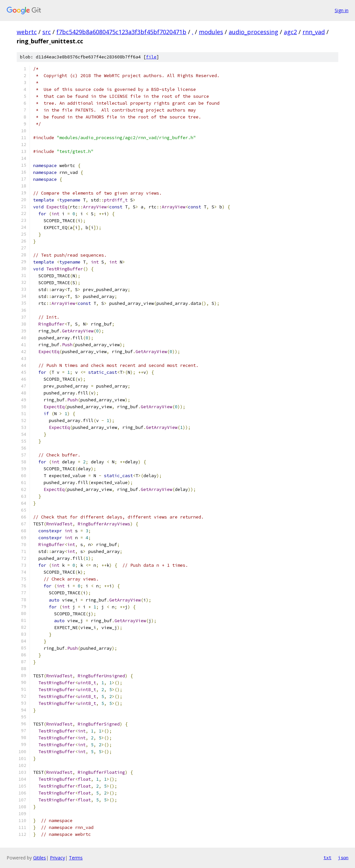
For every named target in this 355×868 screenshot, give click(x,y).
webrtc (27, 32)
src (47, 32)
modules (211, 32)
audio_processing (253, 32)
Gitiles (40, 858)
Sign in (342, 10)
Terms (76, 858)
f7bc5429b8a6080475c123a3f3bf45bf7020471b (121, 32)
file (151, 57)
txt (327, 857)
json (343, 857)
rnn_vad (314, 32)
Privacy (57, 858)
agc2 (290, 32)
